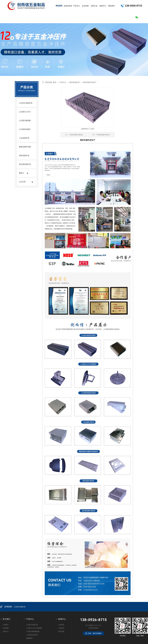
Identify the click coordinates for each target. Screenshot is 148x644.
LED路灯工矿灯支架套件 (25, 116)
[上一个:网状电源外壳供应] (74, 135)
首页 (54, 82)
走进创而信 (68, 6)
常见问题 (61, 631)
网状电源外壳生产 (90, 82)
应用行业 (94, 6)
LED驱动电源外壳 (25, 133)
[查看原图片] (85, 129)
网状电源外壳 (24, 155)
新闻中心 (103, 6)
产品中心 (77, 6)
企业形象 (85, 6)
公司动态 (61, 625)
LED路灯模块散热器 (25, 124)
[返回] (92, 129)
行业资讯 (61, 628)
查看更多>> (30, 638)
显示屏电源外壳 (25, 164)
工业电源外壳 (24, 138)
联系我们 (112, 6)
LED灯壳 (22, 182)
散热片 (22, 173)
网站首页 (59, 6)
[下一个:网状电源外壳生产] (101, 135)
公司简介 (6, 625)
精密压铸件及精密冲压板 (25, 151)
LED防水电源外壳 (26, 103)
